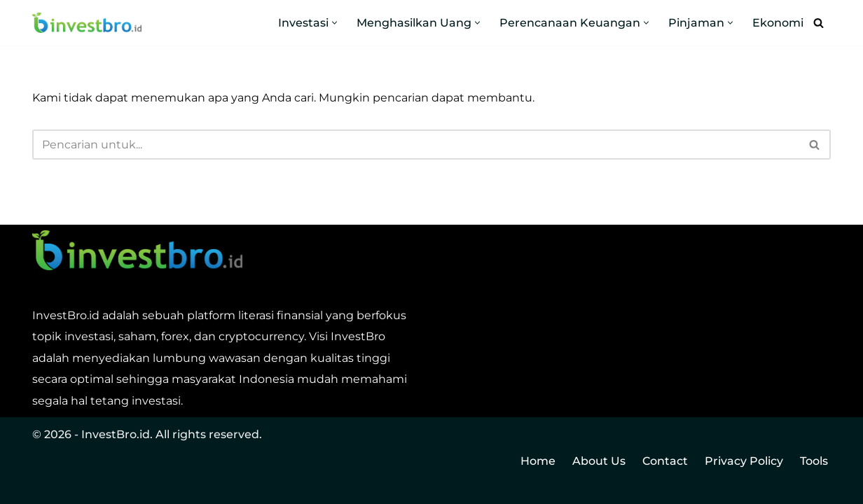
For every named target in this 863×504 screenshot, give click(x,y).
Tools (814, 461)
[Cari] (819, 23)
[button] (334, 23)
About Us (599, 461)
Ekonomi (778, 23)
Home (538, 461)
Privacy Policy (744, 461)
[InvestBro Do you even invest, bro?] (87, 23)
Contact (665, 461)
